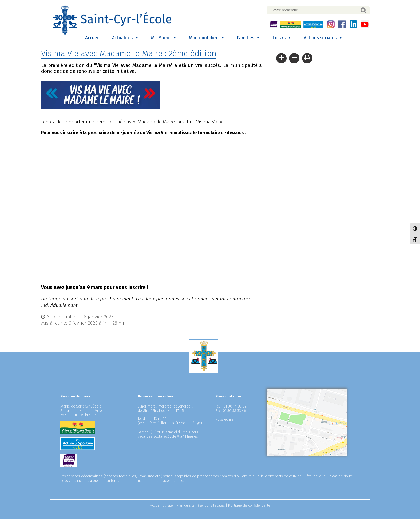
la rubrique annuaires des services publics (150, 481)
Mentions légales (211, 505)
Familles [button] (249, 38)
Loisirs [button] (282, 38)
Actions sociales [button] (323, 38)
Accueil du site (161, 505)
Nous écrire (224, 420)
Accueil (92, 38)
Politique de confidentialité (249, 505)
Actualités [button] (125, 38)
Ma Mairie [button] (164, 38)
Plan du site (185, 505)
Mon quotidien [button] (207, 38)
